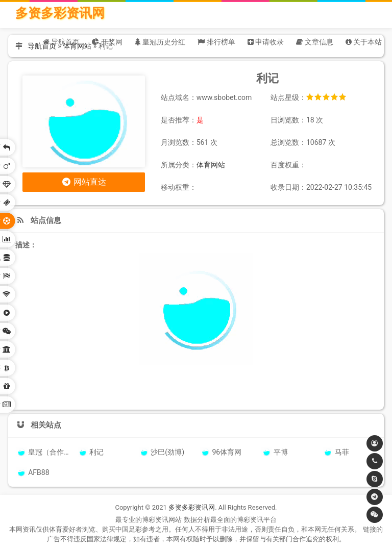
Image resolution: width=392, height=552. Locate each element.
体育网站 (211, 165)
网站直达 (83, 182)
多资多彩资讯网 (60, 13)
